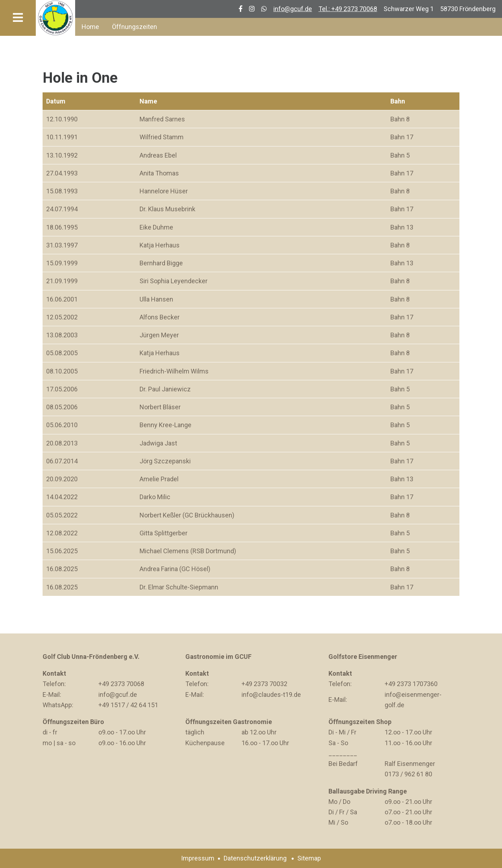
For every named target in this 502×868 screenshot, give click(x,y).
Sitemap (309, 858)
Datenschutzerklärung (255, 858)
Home (90, 27)
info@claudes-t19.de (271, 695)
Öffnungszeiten (135, 27)
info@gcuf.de (293, 9)
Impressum (198, 858)
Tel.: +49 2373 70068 (348, 9)
